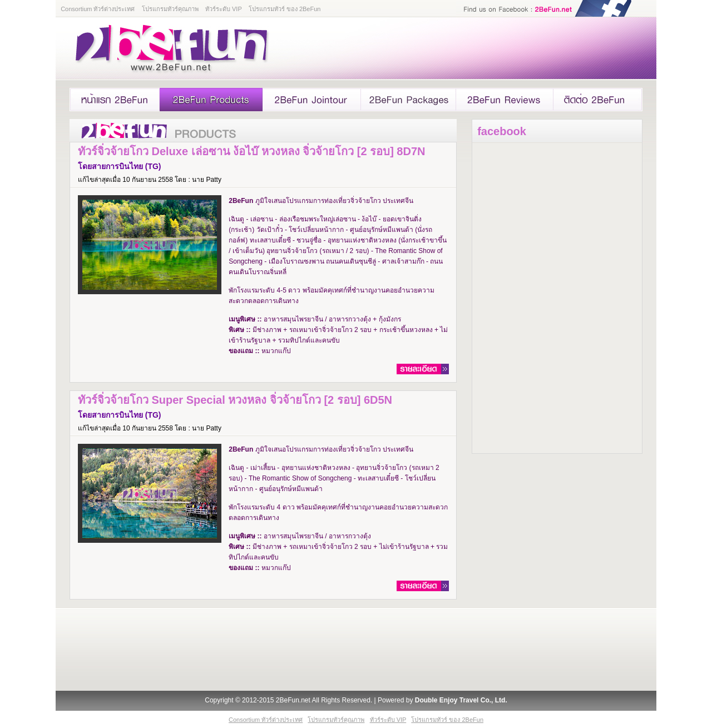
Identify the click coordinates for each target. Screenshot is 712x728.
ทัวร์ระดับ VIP (224, 9)
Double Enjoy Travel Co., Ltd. (461, 700)
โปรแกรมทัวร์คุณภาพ (170, 9)
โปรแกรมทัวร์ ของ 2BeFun (285, 9)
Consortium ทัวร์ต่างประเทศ (98, 9)
